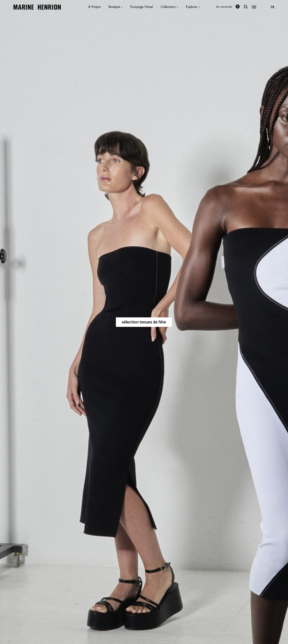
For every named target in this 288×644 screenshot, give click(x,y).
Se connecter (224, 7)
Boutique (116, 7)
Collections (169, 7)
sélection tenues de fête (144, 322)
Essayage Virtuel (142, 7)
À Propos (94, 7)
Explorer (193, 7)
